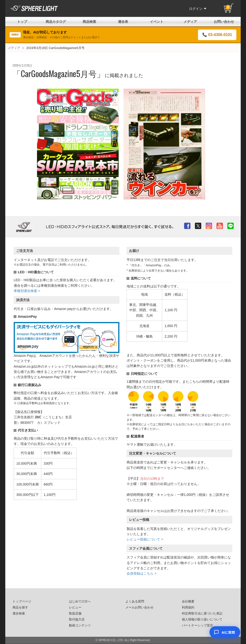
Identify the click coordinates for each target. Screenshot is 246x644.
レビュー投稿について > (145, 539)
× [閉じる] (236, 614)
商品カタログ (56, 22)
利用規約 (188, 608)
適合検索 (19, 614)
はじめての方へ (80, 601)
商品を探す (20, 608)
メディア (190, 22)
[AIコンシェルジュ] (225, 632)
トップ (22, 22)
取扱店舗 (75, 614)
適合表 (123, 22)
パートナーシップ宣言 (197, 626)
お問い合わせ (224, 22)
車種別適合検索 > (27, 291)
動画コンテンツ (80, 626)
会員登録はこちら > (141, 573)
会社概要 (188, 601)
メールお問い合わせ (139, 608)
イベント (157, 22)
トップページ (22, 601)
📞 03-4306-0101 (217, 35)
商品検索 (89, 22)
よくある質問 (135, 601)
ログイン (198, 9)
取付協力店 (77, 620)
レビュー (75, 608)
